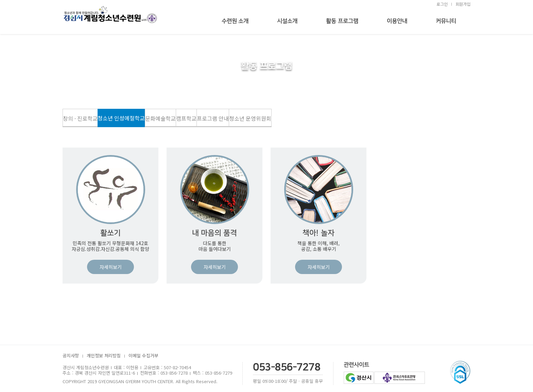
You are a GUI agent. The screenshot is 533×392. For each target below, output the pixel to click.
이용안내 (397, 21)
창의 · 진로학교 (80, 118)
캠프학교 (186, 118)
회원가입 (463, 4)
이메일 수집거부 (143, 356)
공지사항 (71, 356)
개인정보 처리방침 (104, 356)
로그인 (442, 4)
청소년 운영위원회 (250, 118)
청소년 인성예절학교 (121, 118)
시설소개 (287, 21)
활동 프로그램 (342, 21)
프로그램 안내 (213, 118)
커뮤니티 (446, 21)
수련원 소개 (235, 21)
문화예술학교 (160, 118)
